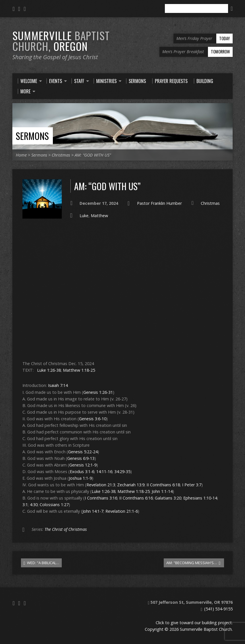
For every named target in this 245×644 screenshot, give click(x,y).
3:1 (25, 505)
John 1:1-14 (162, 491)
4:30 (34, 505)
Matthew (99, 216)
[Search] (196, 8)
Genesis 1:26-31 (98, 392)
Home (21, 155)
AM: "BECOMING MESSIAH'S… (193, 563)
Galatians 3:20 (168, 498)
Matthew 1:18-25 (79, 370)
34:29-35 (122, 472)
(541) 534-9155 (218, 609)
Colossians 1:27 (54, 505)
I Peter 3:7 (192, 485)
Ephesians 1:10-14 (200, 498)
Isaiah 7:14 (58, 385)
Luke (84, 216)
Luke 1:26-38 (49, 370)
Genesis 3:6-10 (93, 419)
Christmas (61, 155)
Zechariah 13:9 (131, 485)
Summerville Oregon (61, 41)
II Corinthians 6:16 (136, 498)
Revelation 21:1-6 (122, 511)
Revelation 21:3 (101, 485)
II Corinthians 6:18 (163, 485)
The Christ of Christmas (66, 529)
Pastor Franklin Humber (159, 203)
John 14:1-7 (93, 511)
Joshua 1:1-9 (80, 478)
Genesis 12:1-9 (83, 465)
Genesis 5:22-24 (83, 452)
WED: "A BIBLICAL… (42, 563)
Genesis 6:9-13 (81, 458)
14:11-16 (104, 472)
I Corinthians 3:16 (101, 498)
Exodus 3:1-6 (82, 472)
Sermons (32, 136)
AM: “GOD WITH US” (93, 155)
